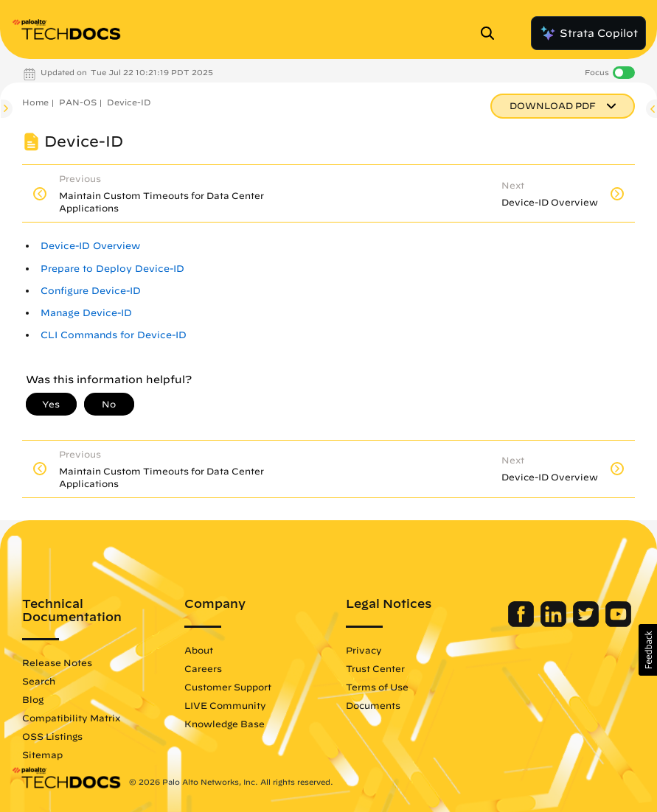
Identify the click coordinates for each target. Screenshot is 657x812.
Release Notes (57, 662)
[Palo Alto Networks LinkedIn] (555, 623)
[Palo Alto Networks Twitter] (587, 623)
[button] (648, 650)
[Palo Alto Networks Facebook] (522, 623)
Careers (203, 668)
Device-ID (129, 102)
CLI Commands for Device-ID (114, 335)
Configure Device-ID (91, 291)
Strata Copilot (588, 33)
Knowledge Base (225, 724)
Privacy (364, 650)
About (199, 650)
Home (35, 102)
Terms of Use (377, 687)
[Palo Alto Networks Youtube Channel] (618, 623)
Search (39, 681)
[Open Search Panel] (492, 33)
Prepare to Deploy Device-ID (112, 269)
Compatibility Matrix (71, 718)
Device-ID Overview (90, 246)
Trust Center (375, 668)
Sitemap (42, 755)
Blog (33, 699)
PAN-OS (78, 102)
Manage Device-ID (86, 313)
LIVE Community (225, 705)
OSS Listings (52, 736)
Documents (373, 705)
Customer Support (228, 687)
